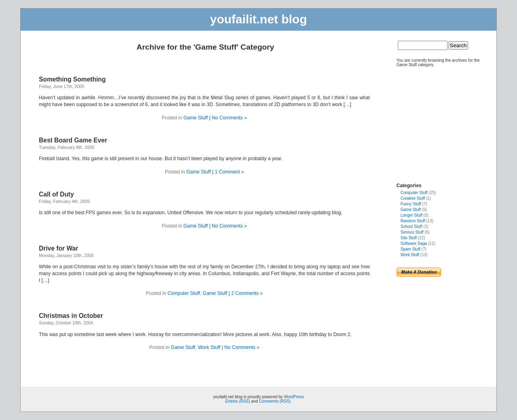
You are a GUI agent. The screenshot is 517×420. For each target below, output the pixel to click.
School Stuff (412, 227)
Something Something (72, 79)
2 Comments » (247, 293)
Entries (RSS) (238, 401)
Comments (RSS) (275, 401)
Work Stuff (209, 347)
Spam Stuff (411, 249)
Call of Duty (56, 194)
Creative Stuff (413, 198)
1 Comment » (229, 172)
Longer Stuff (412, 215)
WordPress (294, 397)
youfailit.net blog (258, 19)
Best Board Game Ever (73, 140)
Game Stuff (195, 118)
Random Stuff (413, 221)
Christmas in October (71, 316)
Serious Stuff (412, 232)
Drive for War (58, 248)
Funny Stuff (411, 204)
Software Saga (414, 243)
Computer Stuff (184, 293)
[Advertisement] (421, 121)
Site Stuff (409, 238)
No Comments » (229, 118)
